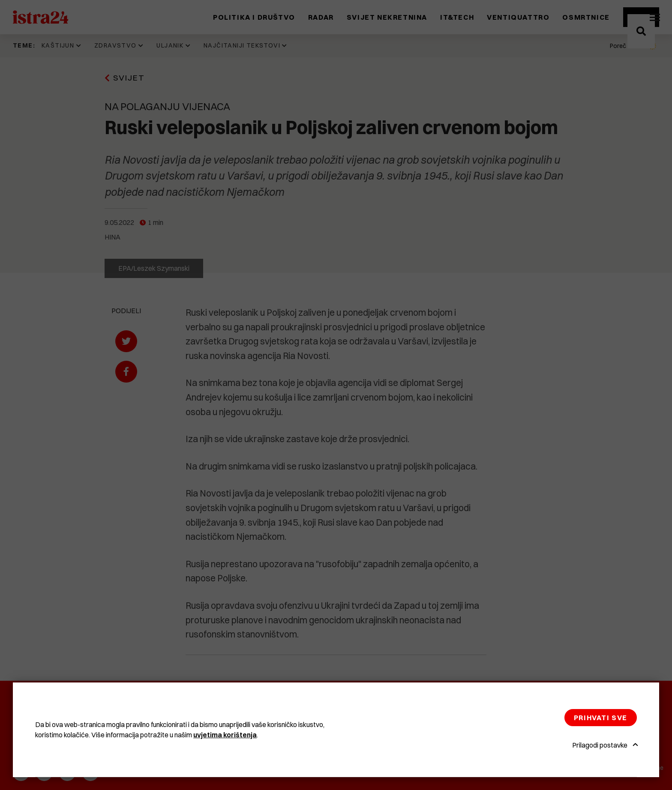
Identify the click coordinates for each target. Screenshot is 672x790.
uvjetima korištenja (225, 735)
